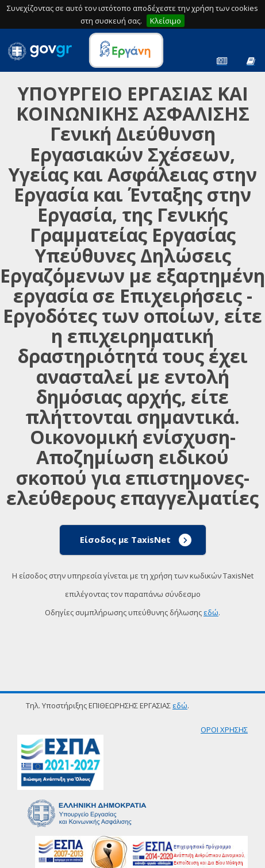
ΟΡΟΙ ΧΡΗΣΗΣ (224, 730)
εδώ (211, 612)
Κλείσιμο (166, 21)
